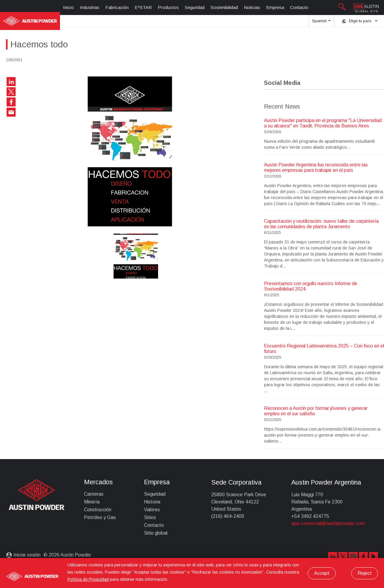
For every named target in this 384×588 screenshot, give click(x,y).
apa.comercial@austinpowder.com (328, 523)
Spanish (321, 23)
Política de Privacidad (88, 579)
